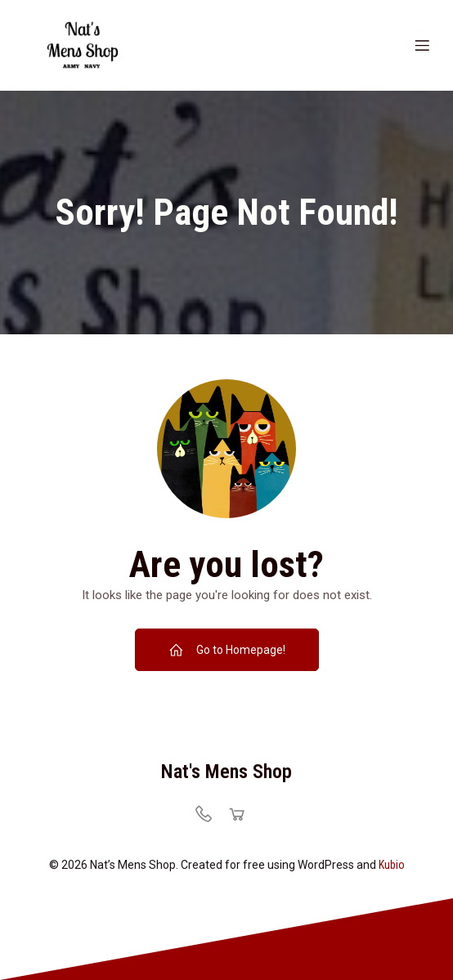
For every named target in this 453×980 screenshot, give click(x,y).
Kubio (392, 865)
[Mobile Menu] (422, 45)
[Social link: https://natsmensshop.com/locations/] (210, 813)
